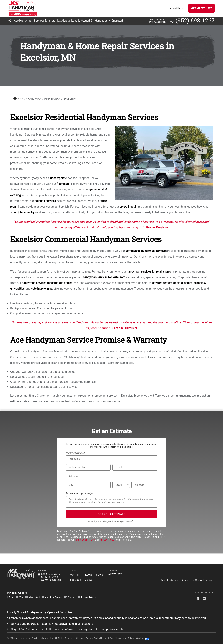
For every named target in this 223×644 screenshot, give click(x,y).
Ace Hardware (169, 580)
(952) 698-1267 (195, 21)
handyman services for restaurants (105, 277)
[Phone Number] (88, 467)
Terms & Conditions (85, 540)
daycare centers (162, 283)
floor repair (64, 184)
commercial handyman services (146, 251)
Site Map (81, 638)
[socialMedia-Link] (199, 599)
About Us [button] (177, 8)
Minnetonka (52, 99)
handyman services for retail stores (149, 272)
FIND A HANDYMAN (30, 99)
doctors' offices (183, 283)
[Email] (135, 467)
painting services (45, 201)
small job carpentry (22, 212)
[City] (88, 485)
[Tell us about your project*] (112, 502)
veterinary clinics (42, 289)
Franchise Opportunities (197, 580)
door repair (57, 178)
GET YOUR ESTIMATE (111, 514)
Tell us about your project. (81, 493)
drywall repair (128, 207)
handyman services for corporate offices (47, 283)
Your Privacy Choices (136, 638)
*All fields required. (76, 453)
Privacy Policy (107, 540)
